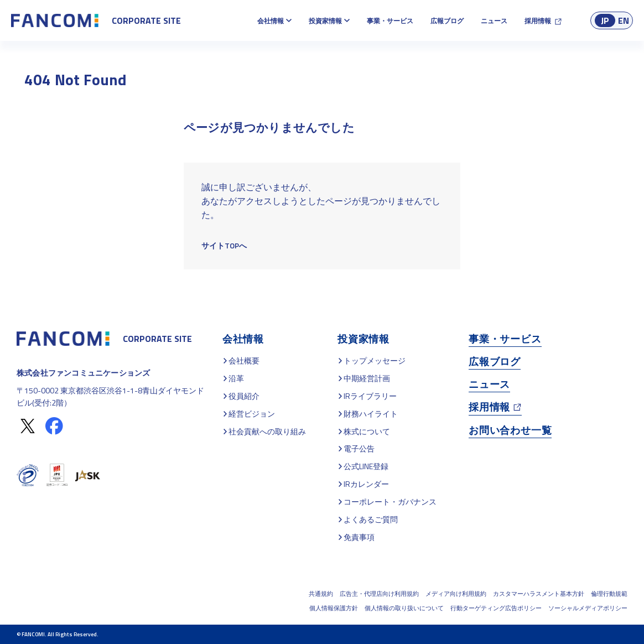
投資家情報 (325, 21)
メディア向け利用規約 (456, 594)
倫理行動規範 (609, 594)
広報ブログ (447, 21)
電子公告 (359, 448)
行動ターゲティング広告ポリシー (496, 608)
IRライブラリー (370, 396)
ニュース (494, 21)
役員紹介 (244, 396)
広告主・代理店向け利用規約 (379, 594)
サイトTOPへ (224, 245)
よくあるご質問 (371, 519)
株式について (367, 431)
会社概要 (244, 360)
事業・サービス (390, 21)
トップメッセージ (375, 360)
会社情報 (271, 21)
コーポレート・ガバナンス (390, 502)
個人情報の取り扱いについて (404, 608)
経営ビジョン (252, 414)
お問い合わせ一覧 (510, 430)
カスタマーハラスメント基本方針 (539, 594)
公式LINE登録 (366, 466)
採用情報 (538, 21)
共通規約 (321, 594)
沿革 (236, 378)
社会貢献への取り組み (267, 431)
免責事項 (359, 537)
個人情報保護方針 (334, 608)
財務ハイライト (371, 414)
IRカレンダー (366, 484)
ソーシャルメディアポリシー (588, 608)
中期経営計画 (367, 378)
